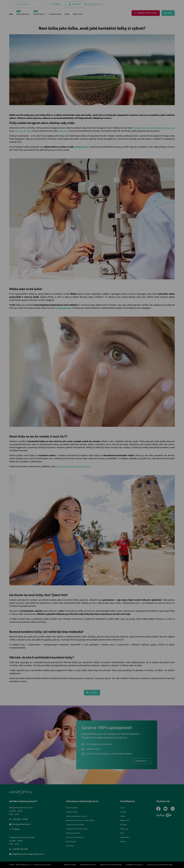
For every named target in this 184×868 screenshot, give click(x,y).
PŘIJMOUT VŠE (122, 446)
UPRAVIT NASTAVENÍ (64, 446)
